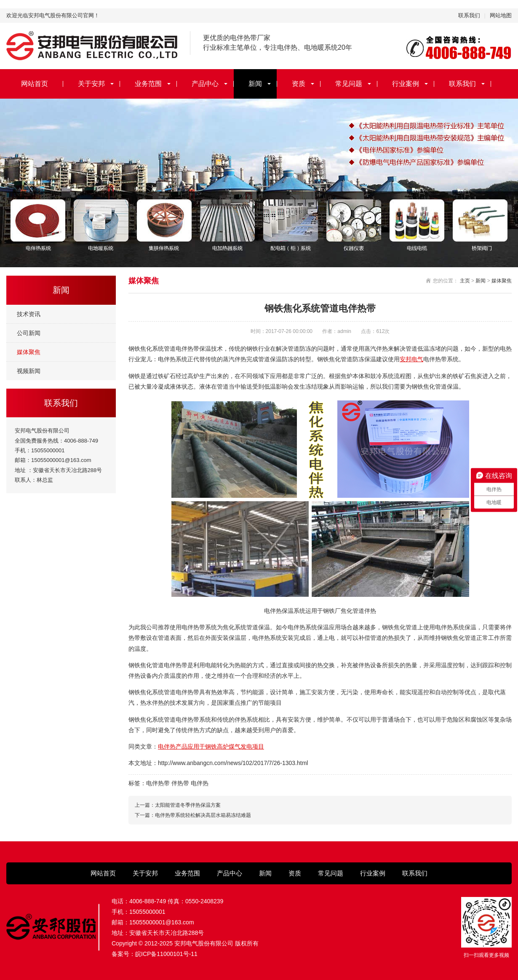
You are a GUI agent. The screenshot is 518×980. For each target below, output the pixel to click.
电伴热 (200, 783)
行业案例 (406, 84)
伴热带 (180, 783)
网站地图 (501, 15)
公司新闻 (29, 333)
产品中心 (205, 84)
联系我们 (469, 15)
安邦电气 (411, 359)
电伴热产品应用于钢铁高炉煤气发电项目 (211, 746)
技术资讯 (29, 314)
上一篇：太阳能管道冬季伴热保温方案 (178, 805)
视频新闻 (29, 371)
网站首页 (35, 84)
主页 (465, 281)
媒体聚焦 (29, 352)
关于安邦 (91, 84)
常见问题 (349, 84)
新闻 (255, 84)
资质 (299, 84)
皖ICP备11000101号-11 (166, 954)
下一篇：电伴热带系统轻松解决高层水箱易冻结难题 (193, 815)
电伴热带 (158, 783)
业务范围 (148, 84)
